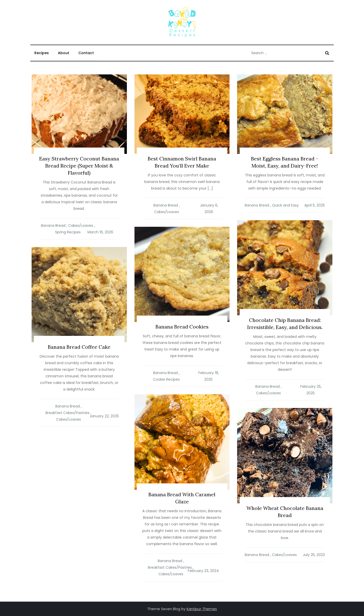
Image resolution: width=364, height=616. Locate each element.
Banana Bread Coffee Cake (79, 347)
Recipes (42, 53)
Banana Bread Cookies (182, 327)
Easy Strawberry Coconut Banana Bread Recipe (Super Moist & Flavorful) (79, 166)
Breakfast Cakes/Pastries (67, 413)
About (64, 53)
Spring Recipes (68, 232)
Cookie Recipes (166, 379)
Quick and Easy (285, 205)
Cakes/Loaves (81, 225)
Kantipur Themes (202, 609)
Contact (86, 53)
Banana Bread (53, 225)
